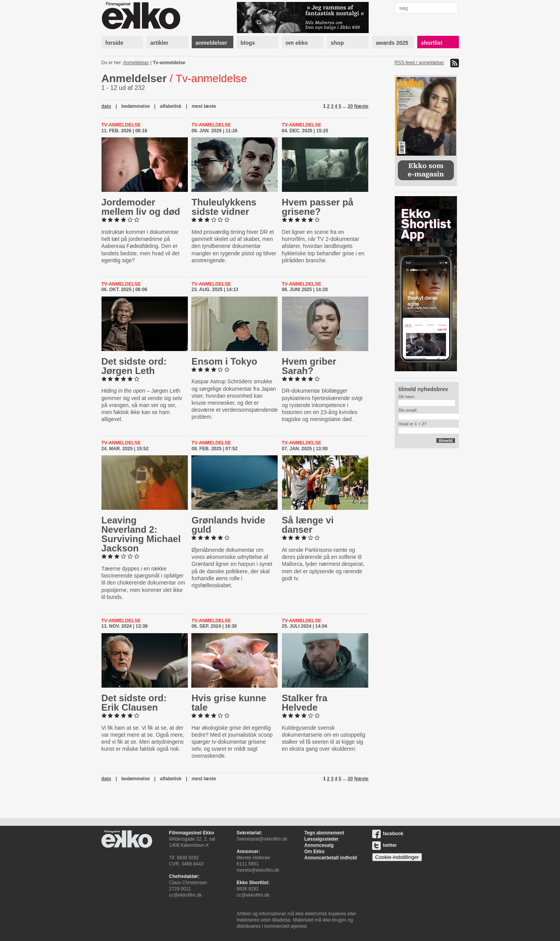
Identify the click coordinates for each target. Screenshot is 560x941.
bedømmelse (136, 106)
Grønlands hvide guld (228, 525)
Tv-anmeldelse (169, 63)
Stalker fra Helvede (305, 703)
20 (350, 106)
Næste (361, 106)
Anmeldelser (136, 63)
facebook (388, 834)
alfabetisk (171, 106)
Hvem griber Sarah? (309, 366)
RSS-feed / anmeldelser (419, 63)
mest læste (204, 106)
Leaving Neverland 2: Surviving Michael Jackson (141, 534)
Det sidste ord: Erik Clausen (134, 703)
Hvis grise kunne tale (229, 703)
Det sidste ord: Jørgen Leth (134, 366)
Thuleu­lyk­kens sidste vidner (224, 207)
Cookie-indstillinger (397, 857)
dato (106, 106)
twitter (385, 845)
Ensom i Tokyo (224, 361)
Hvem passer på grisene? (318, 207)
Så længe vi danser (308, 525)
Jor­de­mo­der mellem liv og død (141, 207)
